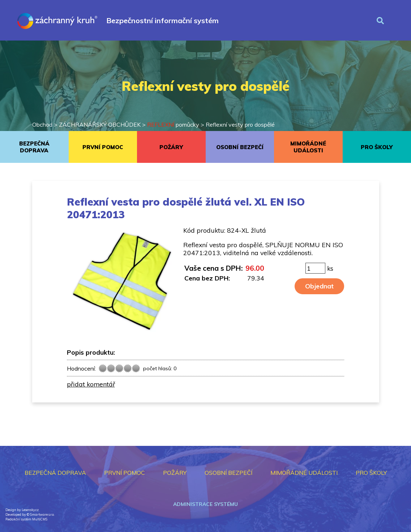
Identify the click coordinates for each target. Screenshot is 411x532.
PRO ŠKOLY (377, 147)
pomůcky (173, 124)
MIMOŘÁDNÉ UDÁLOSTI (308, 147)
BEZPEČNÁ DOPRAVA (34, 147)
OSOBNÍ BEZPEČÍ (240, 147)
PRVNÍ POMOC (103, 147)
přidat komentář (91, 384)
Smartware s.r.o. (42, 514)
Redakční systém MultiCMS (26, 519)
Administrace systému (205, 504)
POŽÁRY (171, 147)
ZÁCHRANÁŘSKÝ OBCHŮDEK (100, 124)
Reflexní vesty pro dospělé (240, 124)
